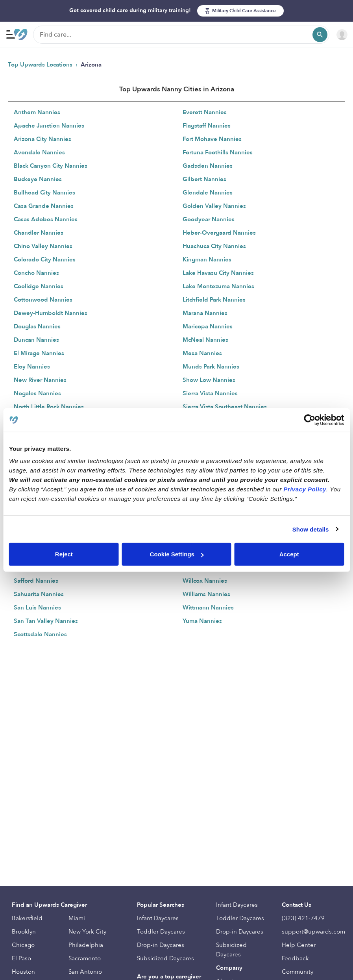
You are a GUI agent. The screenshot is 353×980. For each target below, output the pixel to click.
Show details (311, 529)
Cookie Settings (177, 554)
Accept (289, 554)
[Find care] (181, 35)
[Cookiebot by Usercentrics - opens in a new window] (310, 420)
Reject (64, 554)
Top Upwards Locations (41, 65)
